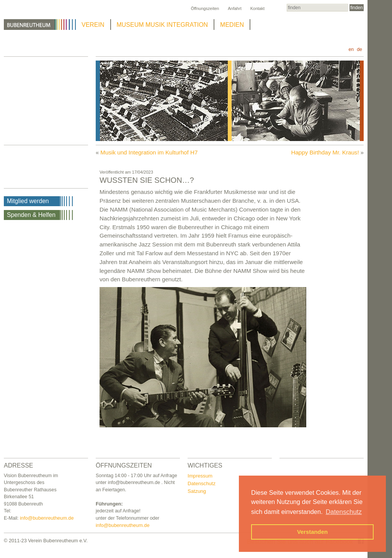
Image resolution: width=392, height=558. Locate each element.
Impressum (200, 476)
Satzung (197, 491)
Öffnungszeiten (205, 8)
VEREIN (93, 25)
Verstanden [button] (312, 532)
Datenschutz (202, 483)
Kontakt (257, 8)
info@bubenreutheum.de (47, 518)
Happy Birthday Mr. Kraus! (325, 152)
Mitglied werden (28, 201)
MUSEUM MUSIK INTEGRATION (163, 25)
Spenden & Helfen (31, 215)
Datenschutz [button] (344, 512)
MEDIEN (232, 25)
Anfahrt (234, 8)
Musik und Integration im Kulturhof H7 (149, 152)
